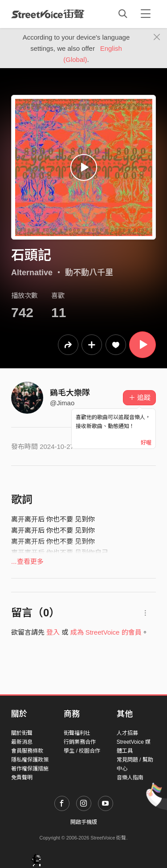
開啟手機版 (84, 822)
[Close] (157, 37)
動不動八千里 (89, 273)
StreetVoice (48, 14)
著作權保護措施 (30, 769)
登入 (53, 632)
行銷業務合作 (80, 742)
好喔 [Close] (146, 443)
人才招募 (127, 733)
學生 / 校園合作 (82, 751)
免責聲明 (22, 778)
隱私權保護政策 (30, 760)
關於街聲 (22, 733)
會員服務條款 (27, 751)
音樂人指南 (130, 778)
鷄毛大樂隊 (70, 393)
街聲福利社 (77, 733)
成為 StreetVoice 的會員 (106, 632)
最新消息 (22, 742)
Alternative (32, 273)
